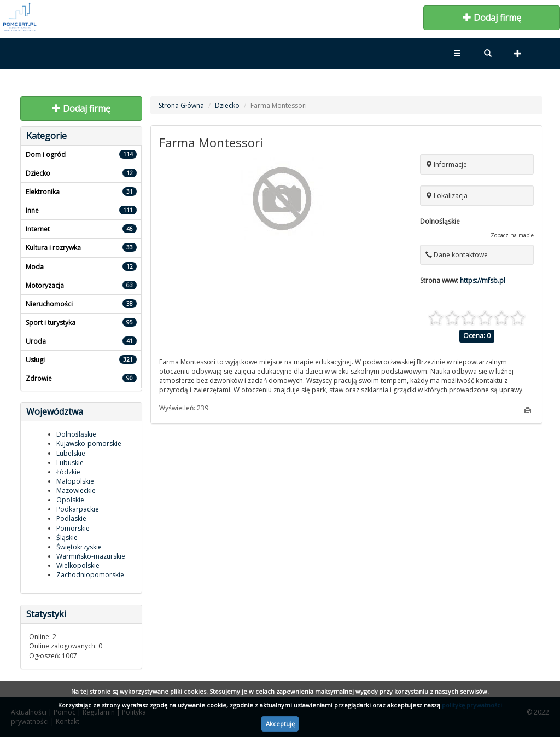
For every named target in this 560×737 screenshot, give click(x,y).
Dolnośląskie (76, 434)
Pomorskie (73, 528)
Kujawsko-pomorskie (89, 443)
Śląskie (67, 538)
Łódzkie (68, 472)
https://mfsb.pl (483, 280)
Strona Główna (181, 105)
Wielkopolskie (78, 565)
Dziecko (227, 105)
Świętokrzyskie (79, 547)
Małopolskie (75, 481)
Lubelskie (71, 453)
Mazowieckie (76, 491)
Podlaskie (71, 518)
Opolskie (70, 500)
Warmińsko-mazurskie (91, 556)
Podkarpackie (78, 509)
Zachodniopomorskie (90, 575)
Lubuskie (70, 463)
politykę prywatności (472, 705)
